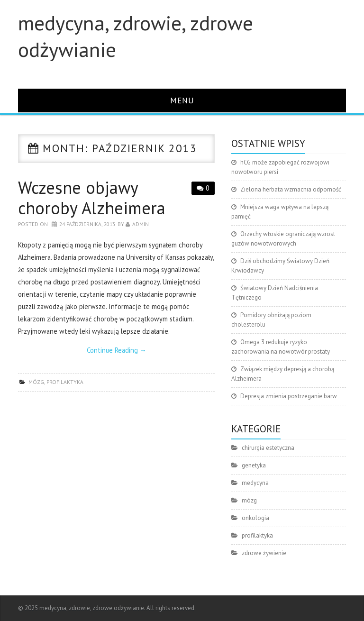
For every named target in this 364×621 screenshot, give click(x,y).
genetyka (254, 465)
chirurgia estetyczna (268, 448)
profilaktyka (65, 382)
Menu (182, 100)
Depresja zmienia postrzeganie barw (289, 396)
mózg (36, 382)
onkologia (255, 518)
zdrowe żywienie (264, 553)
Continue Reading (117, 350)
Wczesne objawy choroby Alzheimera (92, 198)
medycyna (255, 483)
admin (141, 224)
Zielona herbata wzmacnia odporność (291, 189)
